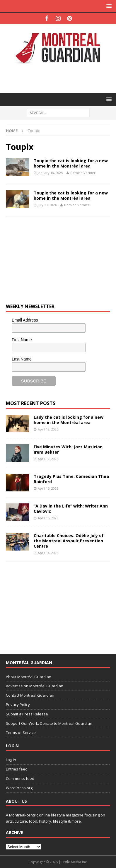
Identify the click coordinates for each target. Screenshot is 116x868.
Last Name (22, 359)
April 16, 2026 (48, 488)
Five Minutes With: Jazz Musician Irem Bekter (68, 449)
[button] (108, 6)
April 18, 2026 (48, 429)
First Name (22, 340)
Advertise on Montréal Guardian (35, 686)
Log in (11, 760)
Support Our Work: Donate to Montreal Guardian (49, 723)
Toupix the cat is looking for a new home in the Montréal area (71, 163)
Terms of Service (21, 732)
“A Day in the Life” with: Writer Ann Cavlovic (71, 509)
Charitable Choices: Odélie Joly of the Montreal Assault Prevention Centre (69, 541)
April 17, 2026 (48, 459)
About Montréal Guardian (29, 677)
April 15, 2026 (48, 518)
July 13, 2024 (47, 205)
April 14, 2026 (48, 553)
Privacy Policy (18, 705)
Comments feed (20, 778)
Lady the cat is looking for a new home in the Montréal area (69, 420)
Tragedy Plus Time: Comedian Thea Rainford (71, 479)
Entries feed (17, 769)
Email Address (25, 320)
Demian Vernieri (83, 173)
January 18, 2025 (50, 173)
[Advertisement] (61, 78)
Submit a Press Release (27, 714)
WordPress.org (19, 788)
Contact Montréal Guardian (30, 695)
